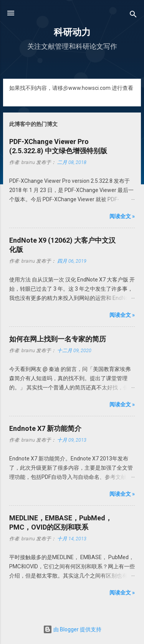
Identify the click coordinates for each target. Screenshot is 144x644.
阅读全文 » (122, 216)
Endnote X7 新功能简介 (45, 428)
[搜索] (133, 16)
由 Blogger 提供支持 (72, 629)
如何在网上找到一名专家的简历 (58, 339)
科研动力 (72, 32)
